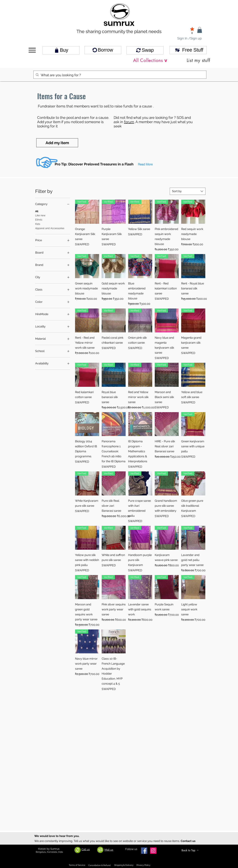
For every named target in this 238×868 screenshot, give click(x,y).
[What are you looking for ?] (120, 75)
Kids (38, 224)
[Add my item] (57, 143)
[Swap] (145, 50)
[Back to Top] (190, 850)
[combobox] (188, 191)
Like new (40, 215)
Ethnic (39, 219)
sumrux (119, 23)
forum (129, 122)
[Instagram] (153, 851)
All (37, 211)
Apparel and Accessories (50, 228)
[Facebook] (144, 851)
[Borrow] (103, 50)
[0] (192, 30)
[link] (200, 30)
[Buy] (61, 50)
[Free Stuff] (188, 50)
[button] (145, 164)
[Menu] (32, 50)
